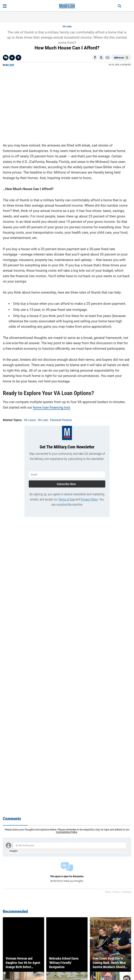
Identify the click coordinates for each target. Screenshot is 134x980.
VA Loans (67, 26)
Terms (108, 892)
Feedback (126, 892)
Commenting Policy (67, 832)
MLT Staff (10, 65)
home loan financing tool (51, 407)
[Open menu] (5, 6)
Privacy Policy (89, 499)
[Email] (108, 58)
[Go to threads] (6, 58)
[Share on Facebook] (95, 58)
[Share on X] (101, 58)
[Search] (119, 6)
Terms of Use (67, 499)
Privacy (116, 892)
